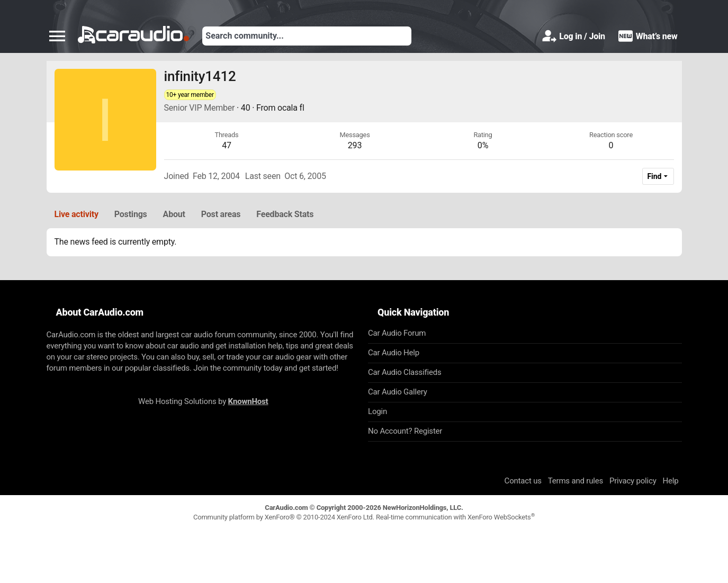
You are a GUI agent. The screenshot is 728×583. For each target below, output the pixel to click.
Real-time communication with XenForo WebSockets (455, 517)
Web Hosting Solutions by (203, 401)
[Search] (307, 36)
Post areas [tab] (221, 214)
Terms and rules (576, 481)
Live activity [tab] (77, 214)
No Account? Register (405, 431)
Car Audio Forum (397, 333)
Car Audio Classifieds (405, 372)
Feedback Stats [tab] (285, 214)
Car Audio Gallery (398, 392)
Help (671, 481)
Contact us (523, 481)
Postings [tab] (131, 214)
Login (378, 411)
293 (355, 145)
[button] (57, 36)
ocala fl (291, 108)
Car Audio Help (394, 353)
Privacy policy (633, 481)
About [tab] (174, 214)
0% (483, 145)
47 (227, 145)
